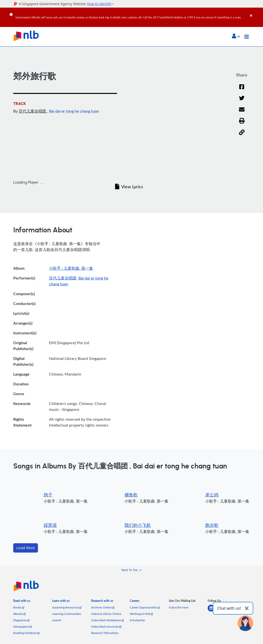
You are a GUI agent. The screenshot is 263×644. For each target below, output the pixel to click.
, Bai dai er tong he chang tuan (73, 111)
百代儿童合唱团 (33, 111)
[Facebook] (242, 90)
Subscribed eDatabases (108, 620)
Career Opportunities (145, 607)
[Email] (242, 113)
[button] (236, 37)
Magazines (21, 620)
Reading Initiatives (26, 633)
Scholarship (137, 620)
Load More (26, 548)
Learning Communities (67, 614)
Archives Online (103, 607)
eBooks (19, 614)
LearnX (57, 620)
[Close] (256, 12)
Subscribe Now (179, 607)
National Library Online (106, 614)
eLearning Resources (67, 607)
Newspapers (23, 626)
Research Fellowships (105, 633)
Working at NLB (141, 614)
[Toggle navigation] (247, 37)
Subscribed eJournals (106, 626)
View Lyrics (129, 187)
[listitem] (22, 602)
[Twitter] (242, 101)
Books (19, 607)
